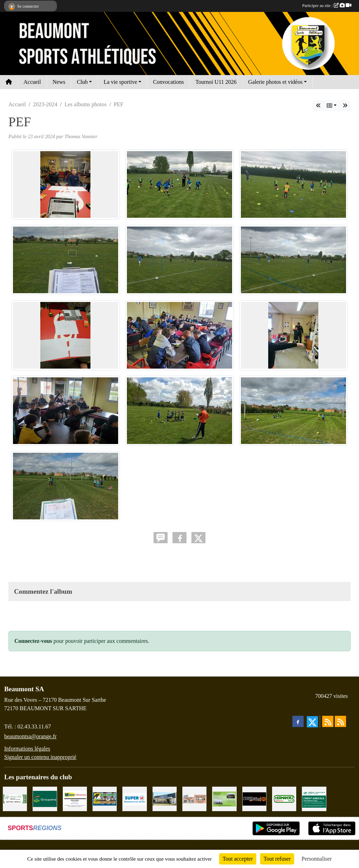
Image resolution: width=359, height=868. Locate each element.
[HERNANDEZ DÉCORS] (284, 798)
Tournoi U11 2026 (216, 82)
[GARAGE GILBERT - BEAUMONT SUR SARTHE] (224, 798)
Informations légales (27, 749)
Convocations (168, 82)
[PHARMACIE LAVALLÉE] (194, 798)
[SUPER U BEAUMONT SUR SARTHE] (134, 798)
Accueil (32, 82)
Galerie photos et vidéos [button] (275, 82)
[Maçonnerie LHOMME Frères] (254, 798)
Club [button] (82, 82)
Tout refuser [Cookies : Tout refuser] (277, 859)
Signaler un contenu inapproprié (40, 757)
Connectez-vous (33, 641)
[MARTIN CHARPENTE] (105, 798)
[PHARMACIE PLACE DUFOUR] (15, 798)
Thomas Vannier (81, 136)
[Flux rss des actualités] (328, 721)
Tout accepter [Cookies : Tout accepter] (238, 859)
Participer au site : (327, 6)
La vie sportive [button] (120, 82)
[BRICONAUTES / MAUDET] (75, 798)
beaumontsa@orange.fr (30, 736)
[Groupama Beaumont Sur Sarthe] (45, 798)
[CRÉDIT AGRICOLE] (314, 798)
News (59, 82)
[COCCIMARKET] (165, 798)
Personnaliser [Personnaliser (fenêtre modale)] (317, 859)
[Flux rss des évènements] (340, 721)
